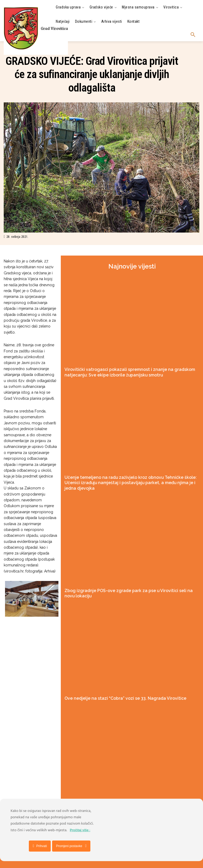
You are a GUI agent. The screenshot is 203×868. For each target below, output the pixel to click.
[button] (193, 35)
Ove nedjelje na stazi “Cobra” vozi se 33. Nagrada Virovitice (115, 682)
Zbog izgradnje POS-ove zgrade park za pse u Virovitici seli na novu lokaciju (128, 581)
